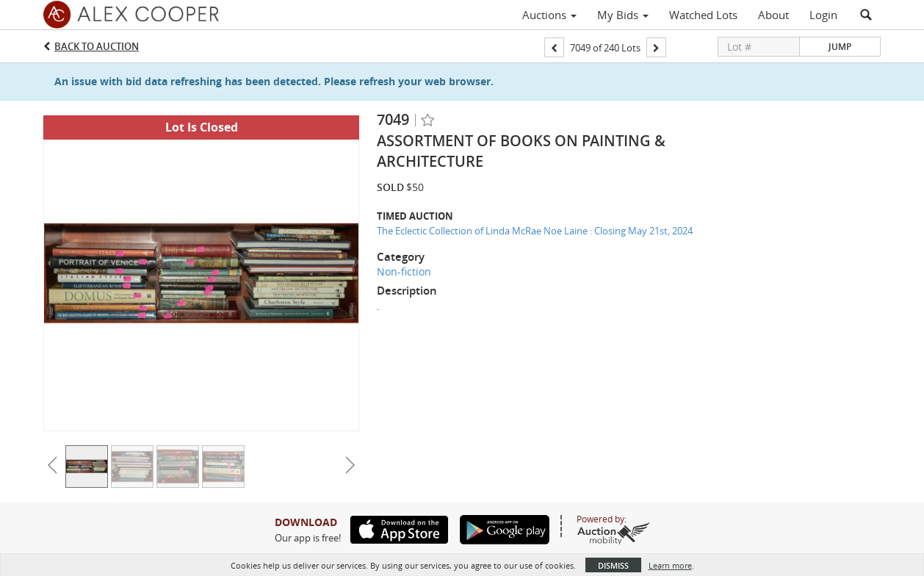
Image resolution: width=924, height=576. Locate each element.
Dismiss (613, 565)
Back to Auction (97, 46)
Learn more (670, 565)
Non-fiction (404, 271)
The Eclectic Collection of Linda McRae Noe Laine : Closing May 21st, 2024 (535, 231)
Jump (840, 47)
